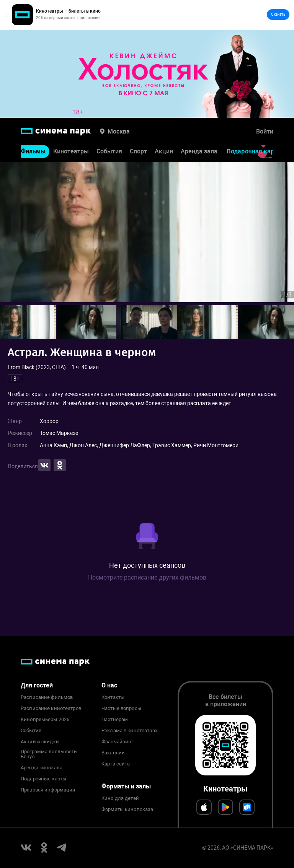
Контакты (113, 697)
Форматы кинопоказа (127, 809)
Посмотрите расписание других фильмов (147, 577)
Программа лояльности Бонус (49, 754)
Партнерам (115, 720)
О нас (109, 685)
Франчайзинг (117, 742)
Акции (164, 152)
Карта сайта (116, 764)
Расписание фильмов (47, 697)
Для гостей (37, 685)
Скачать (278, 14)
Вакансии (113, 753)
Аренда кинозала (42, 768)
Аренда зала (199, 152)
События (109, 152)
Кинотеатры (71, 152)
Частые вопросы (121, 708)
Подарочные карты (43, 779)
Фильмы (33, 152)
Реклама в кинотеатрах (129, 731)
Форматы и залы (126, 786)
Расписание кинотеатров (51, 708)
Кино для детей (120, 798)
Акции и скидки (40, 742)
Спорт (138, 152)
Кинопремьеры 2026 (45, 720)
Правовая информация (48, 790)
